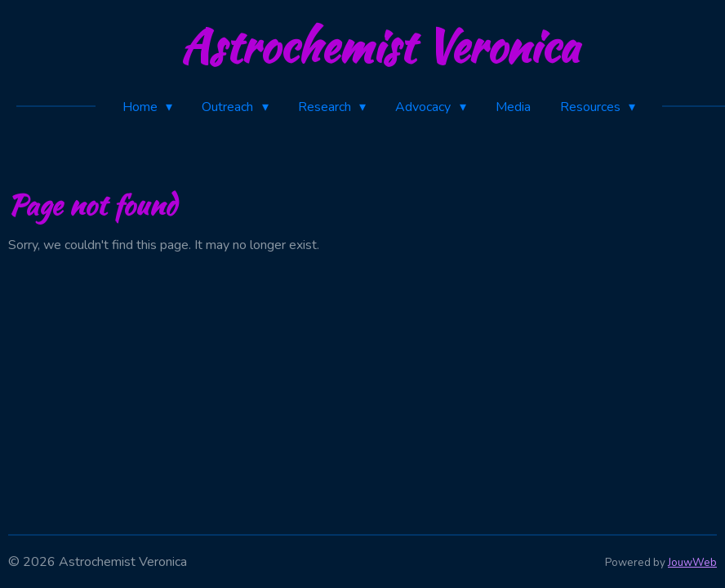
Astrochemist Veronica (379, 46)
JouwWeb (692, 563)
